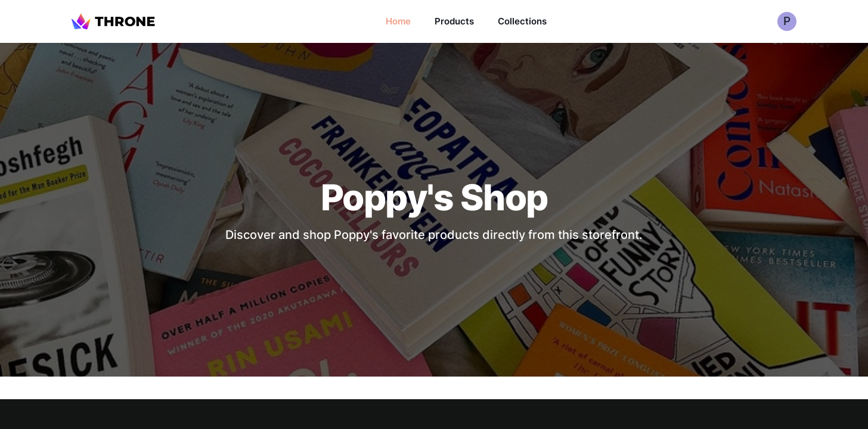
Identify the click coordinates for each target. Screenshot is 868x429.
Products (454, 21)
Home (398, 21)
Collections (522, 21)
